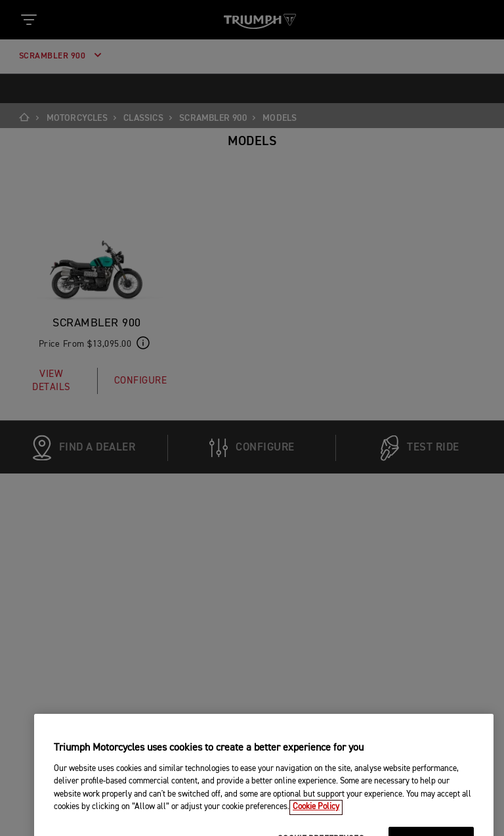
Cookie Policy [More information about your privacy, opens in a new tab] (316, 830)
